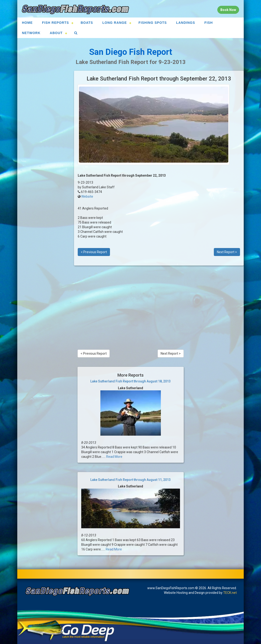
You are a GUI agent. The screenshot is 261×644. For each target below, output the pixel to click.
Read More (114, 457)
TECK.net (230, 593)
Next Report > (227, 252)
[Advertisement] (46, 141)
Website (87, 196)
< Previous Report (94, 252)
